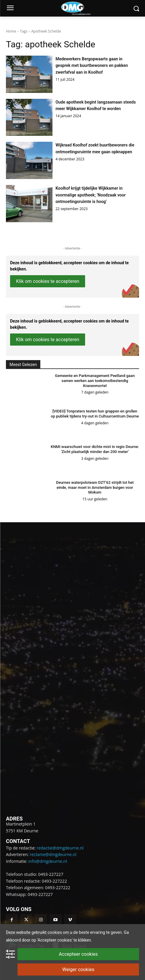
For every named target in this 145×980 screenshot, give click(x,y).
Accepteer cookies (78, 954)
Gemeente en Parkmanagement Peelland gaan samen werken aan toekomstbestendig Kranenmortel (95, 381)
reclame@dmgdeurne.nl (53, 854)
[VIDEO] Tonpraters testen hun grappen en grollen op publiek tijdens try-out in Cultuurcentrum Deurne (95, 414)
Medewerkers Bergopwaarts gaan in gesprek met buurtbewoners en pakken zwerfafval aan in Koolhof (92, 66)
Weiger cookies (78, 969)
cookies (55, 932)
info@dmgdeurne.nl (48, 861)
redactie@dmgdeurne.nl (60, 848)
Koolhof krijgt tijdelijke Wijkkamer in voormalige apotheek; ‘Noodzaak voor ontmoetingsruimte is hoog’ (91, 195)
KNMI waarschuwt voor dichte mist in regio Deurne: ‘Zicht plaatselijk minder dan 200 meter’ (95, 449)
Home (11, 31)
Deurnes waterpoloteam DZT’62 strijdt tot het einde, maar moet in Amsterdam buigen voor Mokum (95, 487)
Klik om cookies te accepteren (48, 281)
